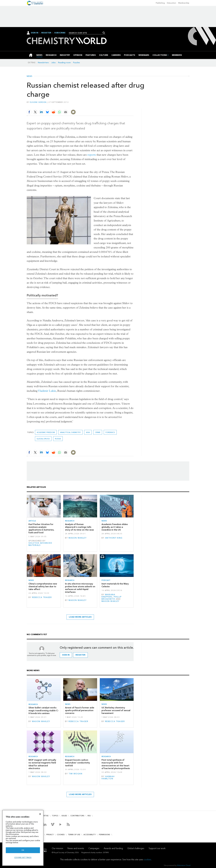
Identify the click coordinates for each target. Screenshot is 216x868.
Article (32, 521)
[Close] (40, 814)
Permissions (104, 835)
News (29, 76)
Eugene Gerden (38, 102)
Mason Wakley (78, 538)
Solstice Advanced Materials (40, 544)
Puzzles (77, 63)
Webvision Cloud (184, 865)
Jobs (53, 63)
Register (46, 33)
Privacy (50, 835)
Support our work (157, 848)
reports (92, 155)
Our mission (57, 848)
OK (23, 850)
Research (70, 521)
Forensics (110, 432)
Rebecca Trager (42, 597)
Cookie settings (23, 857)
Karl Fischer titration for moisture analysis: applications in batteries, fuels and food (41, 528)
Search (104, 33)
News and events (76, 848)
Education (172, 3)
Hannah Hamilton (108, 778)
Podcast (106, 580)
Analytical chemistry (70, 432)
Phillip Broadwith (112, 598)
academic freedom (46, 432)
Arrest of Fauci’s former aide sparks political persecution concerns (80, 710)
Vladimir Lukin (47, 391)
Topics (55, 816)
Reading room (64, 63)
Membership (184, 3)
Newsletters (43, 63)
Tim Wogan (75, 774)
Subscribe (60, 33)
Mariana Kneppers (108, 596)
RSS (89, 816)
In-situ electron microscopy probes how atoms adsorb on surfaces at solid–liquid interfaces (80, 588)
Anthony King (114, 538)
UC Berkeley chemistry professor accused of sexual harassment (116, 710)
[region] (23, 838)
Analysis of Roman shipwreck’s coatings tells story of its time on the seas (79, 527)
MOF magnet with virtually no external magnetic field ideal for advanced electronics (42, 764)
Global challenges (136, 848)
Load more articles (80, 617)
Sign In (35, 33)
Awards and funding (113, 848)
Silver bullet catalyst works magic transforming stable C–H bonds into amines (44, 710)
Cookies (61, 835)
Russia (58, 439)
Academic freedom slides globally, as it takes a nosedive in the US (115, 527)
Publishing (160, 3)
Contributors (77, 816)
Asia (88, 432)
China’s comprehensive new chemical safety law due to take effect (43, 587)
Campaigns (94, 848)
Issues (64, 816)
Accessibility (90, 835)
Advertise (44, 816)
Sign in (66, 655)
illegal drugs (43, 439)
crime (98, 432)
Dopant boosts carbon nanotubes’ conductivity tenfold (77, 763)
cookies (147, 860)
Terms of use (74, 835)
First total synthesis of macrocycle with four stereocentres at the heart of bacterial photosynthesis (116, 764)
